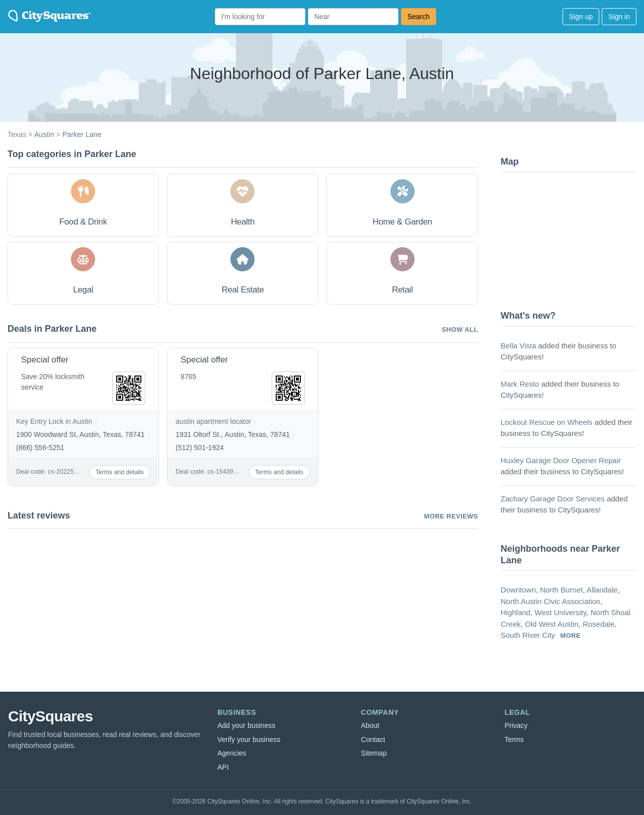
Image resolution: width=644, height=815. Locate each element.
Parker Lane (82, 134)
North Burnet (561, 590)
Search (419, 17)
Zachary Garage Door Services (553, 499)
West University (561, 612)
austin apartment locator (213, 421)
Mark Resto (520, 384)
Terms (514, 739)
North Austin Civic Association (550, 601)
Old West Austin (551, 624)
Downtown (518, 590)
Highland (515, 612)
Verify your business (249, 739)
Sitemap (374, 753)
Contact (373, 739)
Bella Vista (518, 346)
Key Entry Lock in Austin (54, 421)
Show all (460, 329)
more (571, 636)
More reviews (451, 516)
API (223, 767)
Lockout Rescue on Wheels (547, 422)
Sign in (619, 17)
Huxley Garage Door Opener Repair (561, 460)
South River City (528, 635)
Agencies (232, 753)
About (370, 725)
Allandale (602, 590)
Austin (44, 134)
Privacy (516, 725)
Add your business (246, 725)
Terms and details (120, 472)
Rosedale (598, 624)
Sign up (581, 17)
